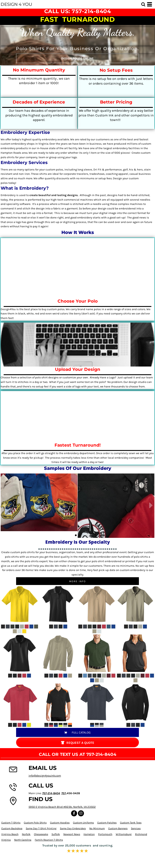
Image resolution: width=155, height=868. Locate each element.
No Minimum (97, 828)
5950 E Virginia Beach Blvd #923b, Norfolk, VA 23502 (62, 807)
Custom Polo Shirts (35, 823)
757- (64, 793)
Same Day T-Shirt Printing (41, 828)
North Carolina (23, 840)
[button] (143, 4)
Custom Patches (107, 823)
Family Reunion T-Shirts (49, 840)
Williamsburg (124, 834)
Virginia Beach (10, 834)
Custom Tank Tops (131, 823)
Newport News (72, 834)
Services (136, 828)
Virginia (6, 840)
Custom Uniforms (83, 823)
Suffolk (56, 834)
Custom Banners (118, 828)
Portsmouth (105, 834)
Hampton (89, 834)
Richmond (141, 834)
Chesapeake (41, 834)
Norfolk (26, 834)
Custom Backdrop (12, 828)
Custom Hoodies (60, 823)
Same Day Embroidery (73, 828)
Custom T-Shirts (11, 823)
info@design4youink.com (45, 776)
